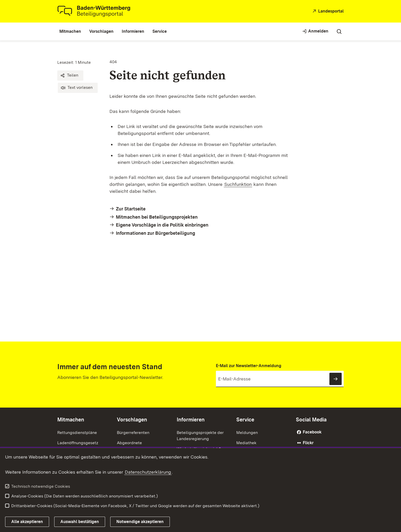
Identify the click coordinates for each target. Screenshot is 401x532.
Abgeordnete (129, 443)
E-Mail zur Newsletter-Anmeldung (249, 366)
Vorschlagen (132, 420)
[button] (70, 76)
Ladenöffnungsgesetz (78, 443)
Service (245, 420)
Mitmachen (71, 420)
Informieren (191, 420)
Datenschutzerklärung (148, 472)
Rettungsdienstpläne (77, 433)
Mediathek (246, 443)
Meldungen (247, 433)
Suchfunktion (238, 184)
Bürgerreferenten (133, 433)
